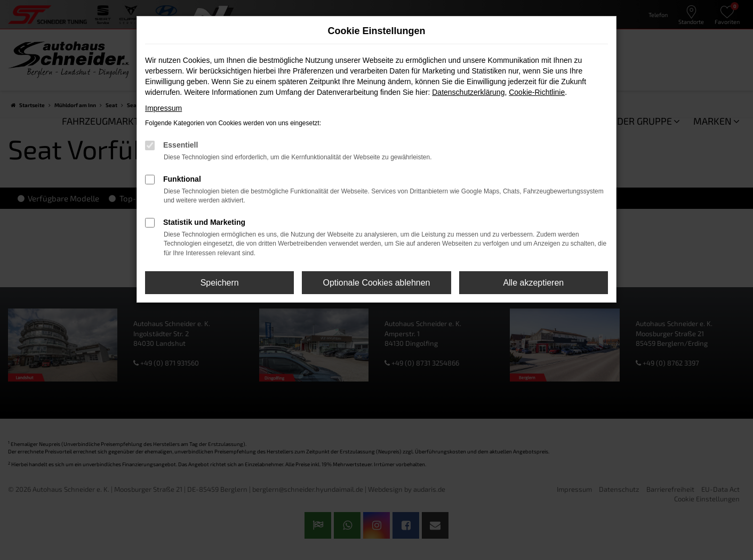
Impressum (163, 108)
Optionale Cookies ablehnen (376, 283)
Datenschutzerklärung (468, 92)
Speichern (220, 283)
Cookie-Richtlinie (537, 92)
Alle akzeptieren (533, 283)
